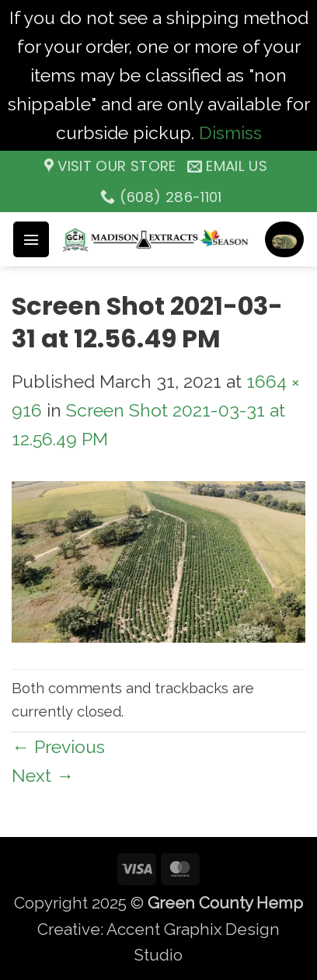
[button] (31, 239)
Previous (58, 746)
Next (43, 775)
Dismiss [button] (230, 133)
